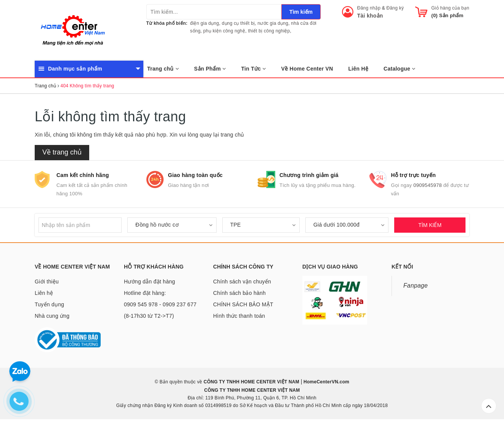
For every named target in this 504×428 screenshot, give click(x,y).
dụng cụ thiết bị (238, 23)
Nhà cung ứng (52, 316)
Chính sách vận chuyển (242, 282)
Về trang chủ (62, 152)
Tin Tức (254, 69)
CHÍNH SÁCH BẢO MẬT (243, 304)
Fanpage (416, 286)
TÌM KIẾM (430, 225)
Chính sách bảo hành (239, 293)
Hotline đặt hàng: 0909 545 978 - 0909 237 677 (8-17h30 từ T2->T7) (160, 304)
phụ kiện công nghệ (224, 31)
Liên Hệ (359, 69)
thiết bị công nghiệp (269, 31)
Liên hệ (44, 293)
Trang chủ (163, 69)
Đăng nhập (369, 8)
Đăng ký (395, 8)
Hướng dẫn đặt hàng (149, 282)
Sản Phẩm (210, 69)
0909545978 (428, 185)
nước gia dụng (273, 23)
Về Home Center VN (307, 69)
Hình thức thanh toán (239, 316)
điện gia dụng (205, 23)
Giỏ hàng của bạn (450, 8)
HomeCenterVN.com (326, 382)
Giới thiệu (47, 282)
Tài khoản (370, 16)
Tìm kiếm (301, 12)
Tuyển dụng (49, 304)
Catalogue (399, 69)
